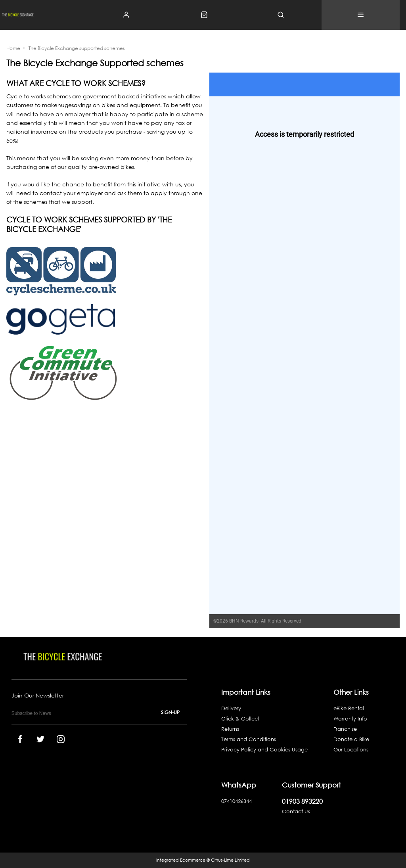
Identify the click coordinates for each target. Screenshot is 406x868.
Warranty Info (350, 719)
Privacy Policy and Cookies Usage (264, 750)
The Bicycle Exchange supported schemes (77, 48)
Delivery (231, 708)
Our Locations (351, 750)
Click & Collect (240, 719)
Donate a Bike (351, 739)
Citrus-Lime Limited (230, 860)
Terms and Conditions (249, 739)
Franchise (345, 729)
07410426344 (237, 801)
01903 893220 (302, 801)
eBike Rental (349, 708)
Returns (230, 729)
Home (13, 48)
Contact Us (296, 811)
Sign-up (170, 712)
